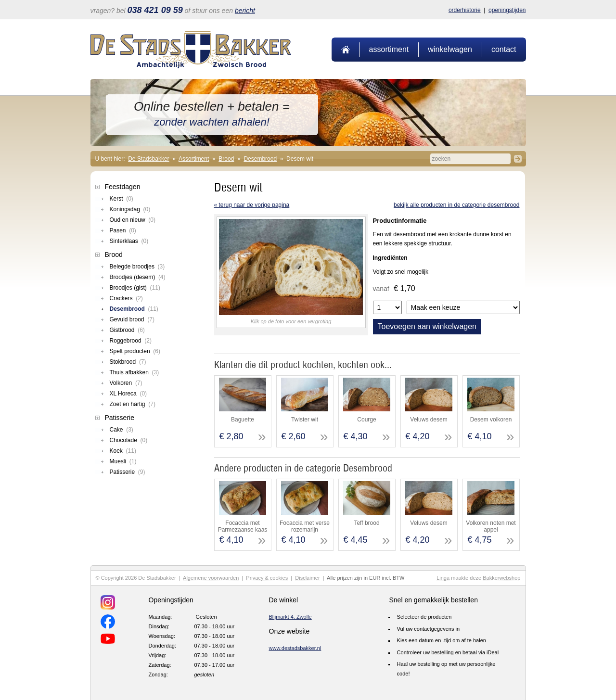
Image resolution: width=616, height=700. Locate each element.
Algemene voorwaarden (211, 578)
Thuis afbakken (135, 372)
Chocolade (129, 440)
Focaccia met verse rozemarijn (305, 526)
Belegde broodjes (137, 267)
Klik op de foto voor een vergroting (291, 321)
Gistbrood (127, 330)
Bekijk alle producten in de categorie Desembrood (457, 205)
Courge (366, 420)
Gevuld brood (132, 319)
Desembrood (260, 159)
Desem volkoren (491, 420)
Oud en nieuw (133, 220)
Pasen (123, 230)
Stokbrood (128, 362)
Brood (226, 159)
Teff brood (366, 523)
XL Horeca (128, 394)
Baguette (243, 420)
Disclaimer (307, 578)
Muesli (123, 461)
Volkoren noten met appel (491, 526)
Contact (504, 49)
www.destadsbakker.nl (295, 648)
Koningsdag (130, 209)
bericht (245, 11)
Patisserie (120, 418)
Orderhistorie (465, 10)
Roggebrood (131, 341)
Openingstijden (507, 10)
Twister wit (305, 420)
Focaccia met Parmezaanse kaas (243, 526)
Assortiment (389, 49)
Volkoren (126, 383)
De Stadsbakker (148, 159)
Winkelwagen (450, 49)
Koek (123, 451)
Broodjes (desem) (138, 277)
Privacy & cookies (267, 578)
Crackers (126, 298)
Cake (122, 430)
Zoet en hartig (133, 404)
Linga (443, 578)
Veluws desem (429, 420)
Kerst (122, 199)
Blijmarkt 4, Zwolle (290, 617)
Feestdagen (123, 187)
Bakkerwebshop (501, 578)
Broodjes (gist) (135, 288)
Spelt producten (135, 351)
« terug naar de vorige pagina (252, 205)
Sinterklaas (129, 241)
